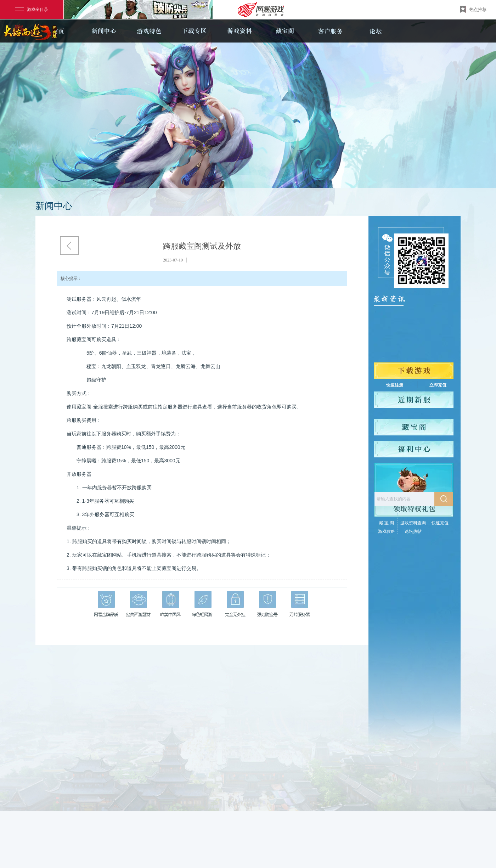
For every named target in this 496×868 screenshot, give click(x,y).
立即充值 (438, 385)
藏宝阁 (285, 31)
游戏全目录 (32, 10)
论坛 (376, 31)
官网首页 (58, 31)
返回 (69, 246)
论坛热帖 (413, 531)
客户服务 (330, 31)
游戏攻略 (387, 531)
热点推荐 (473, 9)
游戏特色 (149, 31)
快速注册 (395, 385)
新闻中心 (103, 31)
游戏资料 (239, 31)
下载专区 (194, 31)
